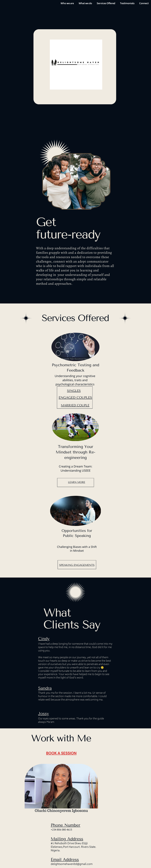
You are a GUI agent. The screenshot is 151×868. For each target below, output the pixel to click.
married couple (75, 405)
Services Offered (106, 4)
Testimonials (127, 4)
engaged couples (75, 398)
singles (74, 391)
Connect (144, 4)
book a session (61, 753)
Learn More (77, 482)
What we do (85, 4)
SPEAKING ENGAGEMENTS (77, 565)
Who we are (67, 4)
